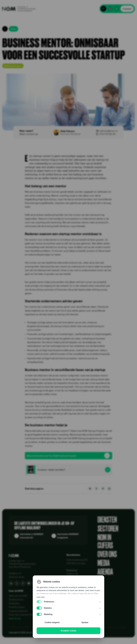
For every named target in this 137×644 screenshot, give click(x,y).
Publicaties (14, 603)
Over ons (107, 554)
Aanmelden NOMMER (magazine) (68, 536)
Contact (127, 9)
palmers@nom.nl (109, 131)
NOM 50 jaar (15, 618)
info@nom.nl (15, 573)
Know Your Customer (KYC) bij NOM (26, 615)
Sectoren (108, 529)
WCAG (79, 632)
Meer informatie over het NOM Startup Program (52, 456)
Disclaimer (69, 632)
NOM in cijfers (105, 541)
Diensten (107, 520)
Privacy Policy (40, 632)
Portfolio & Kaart (17, 607)
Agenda (105, 572)
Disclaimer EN (55, 632)
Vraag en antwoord (18, 611)
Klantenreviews (16, 599)
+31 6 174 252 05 (107, 134)
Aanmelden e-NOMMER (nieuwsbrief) (31, 536)
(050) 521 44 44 (16, 577)
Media (104, 563)
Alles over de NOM (18, 596)
